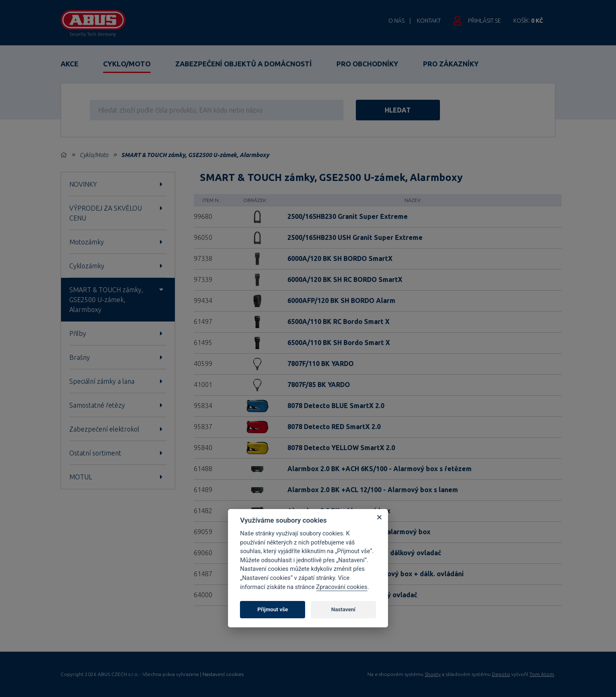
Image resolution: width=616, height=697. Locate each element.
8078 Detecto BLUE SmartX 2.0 (336, 406)
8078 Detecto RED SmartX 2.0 (334, 427)
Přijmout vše (273, 609)
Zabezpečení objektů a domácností (243, 64)
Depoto (501, 674)
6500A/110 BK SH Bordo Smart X (339, 343)
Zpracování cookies (342, 587)
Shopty (433, 674)
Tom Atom (542, 674)
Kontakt (429, 21)
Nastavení (343, 609)
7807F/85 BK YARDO (319, 385)
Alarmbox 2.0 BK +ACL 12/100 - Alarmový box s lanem (373, 490)
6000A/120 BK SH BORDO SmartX (340, 258)
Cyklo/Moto (127, 64)
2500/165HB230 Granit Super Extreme (348, 216)
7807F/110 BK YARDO (321, 364)
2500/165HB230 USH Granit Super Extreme (355, 237)
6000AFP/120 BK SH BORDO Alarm (341, 300)
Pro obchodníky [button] (367, 64)
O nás (396, 21)
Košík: (528, 21)
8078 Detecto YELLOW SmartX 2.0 (341, 448)
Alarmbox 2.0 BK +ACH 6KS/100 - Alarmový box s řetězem (380, 469)
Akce (69, 64)
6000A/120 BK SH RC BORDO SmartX (345, 279)
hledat (398, 110)
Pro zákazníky (451, 64)
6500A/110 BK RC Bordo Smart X (339, 322)
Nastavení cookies (223, 674)
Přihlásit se (484, 21)
